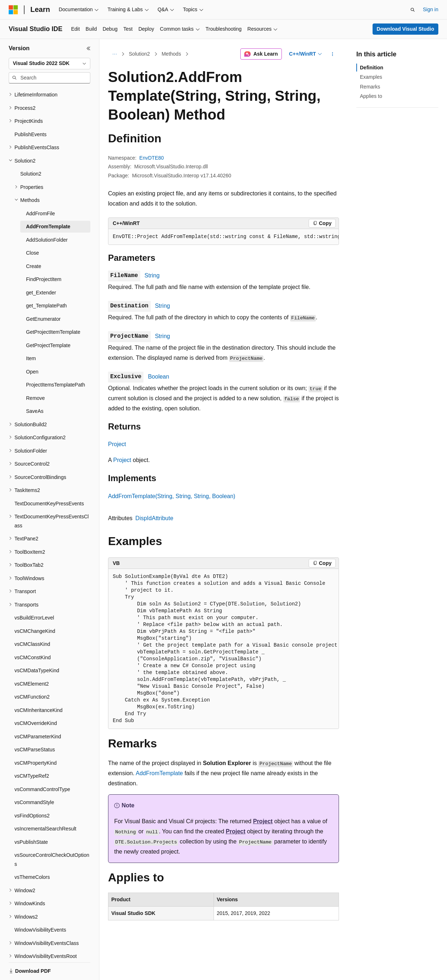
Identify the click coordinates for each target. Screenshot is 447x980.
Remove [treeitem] (35, 362)
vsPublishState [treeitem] (31, 806)
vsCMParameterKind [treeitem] (38, 700)
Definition (372, 68)
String (152, 275)
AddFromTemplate (160, 773)
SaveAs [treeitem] (35, 375)
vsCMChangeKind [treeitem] (35, 595)
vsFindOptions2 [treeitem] (32, 779)
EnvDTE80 (152, 158)
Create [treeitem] (34, 230)
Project (117, 444)
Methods (171, 54)
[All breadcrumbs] (114, 54)
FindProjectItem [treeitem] (44, 243)
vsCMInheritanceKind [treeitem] (38, 674)
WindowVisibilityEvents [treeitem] (40, 893)
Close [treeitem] (33, 216)
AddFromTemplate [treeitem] (48, 190)
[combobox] (50, 64)
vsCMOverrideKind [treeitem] (36, 687)
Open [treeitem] (32, 335)
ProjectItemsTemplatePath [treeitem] (55, 348)
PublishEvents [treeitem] (31, 98)
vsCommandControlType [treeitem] (42, 753)
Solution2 (139, 54)
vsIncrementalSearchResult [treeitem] (45, 792)
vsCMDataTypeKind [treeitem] (37, 634)
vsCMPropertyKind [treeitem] (36, 726)
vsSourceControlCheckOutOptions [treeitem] (52, 823)
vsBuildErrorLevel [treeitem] (34, 581)
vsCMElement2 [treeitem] (32, 647)
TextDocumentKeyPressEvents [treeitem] (49, 467)
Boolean (158, 377)
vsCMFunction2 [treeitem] (32, 660)
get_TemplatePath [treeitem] (46, 269)
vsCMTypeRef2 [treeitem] (32, 739)
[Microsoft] (13, 10)
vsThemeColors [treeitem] (32, 841)
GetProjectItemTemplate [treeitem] (53, 295)
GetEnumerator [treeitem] (43, 282)
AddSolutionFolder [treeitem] (47, 203)
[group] (223, 237)
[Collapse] (89, 48)
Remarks (370, 87)
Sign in (431, 9)
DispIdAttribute (154, 518)
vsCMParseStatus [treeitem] (35, 713)
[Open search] (413, 10)
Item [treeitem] (31, 322)
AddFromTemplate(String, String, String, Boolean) (172, 496)
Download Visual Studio (405, 29)
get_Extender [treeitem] (41, 256)
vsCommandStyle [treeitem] (34, 766)
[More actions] (333, 54)
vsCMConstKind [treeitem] (33, 621)
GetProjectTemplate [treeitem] (48, 309)
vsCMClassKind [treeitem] (32, 608)
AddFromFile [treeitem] (40, 177)
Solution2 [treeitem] (31, 137)
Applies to (371, 96)
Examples (371, 77)
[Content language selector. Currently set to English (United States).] (44, 967)
